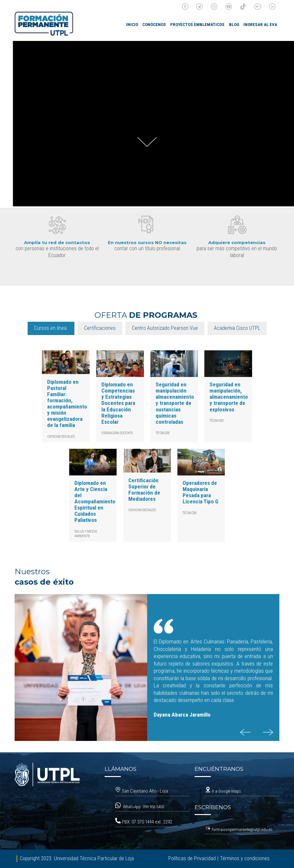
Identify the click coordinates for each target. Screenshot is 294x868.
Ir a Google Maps (223, 791)
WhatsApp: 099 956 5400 (144, 807)
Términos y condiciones (245, 858)
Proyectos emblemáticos (197, 25)
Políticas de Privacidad (192, 858)
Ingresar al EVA (260, 25)
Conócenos (154, 25)
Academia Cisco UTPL (237, 328)
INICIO (132, 25)
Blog (234, 25)
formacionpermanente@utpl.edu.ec (242, 829)
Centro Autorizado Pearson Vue (165, 328)
